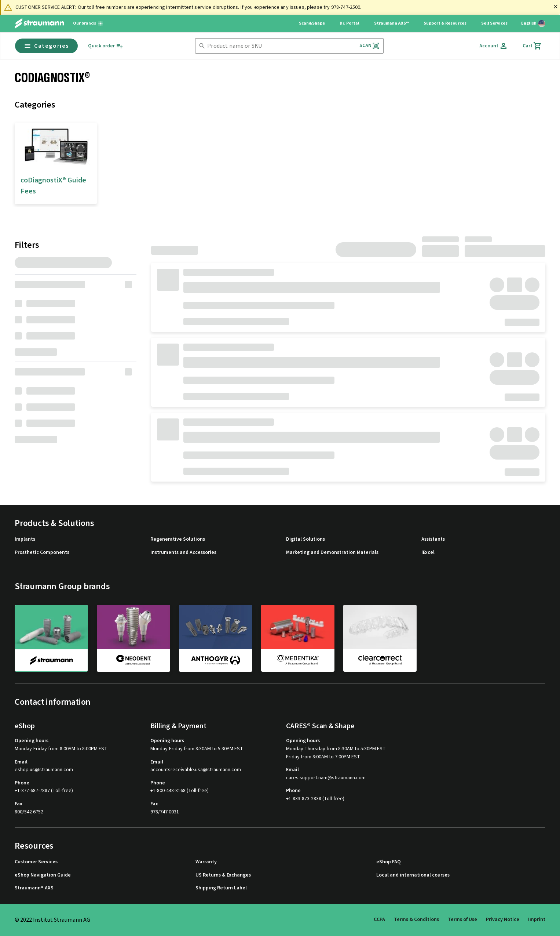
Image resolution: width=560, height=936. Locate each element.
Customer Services (36, 862)
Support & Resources (445, 23)
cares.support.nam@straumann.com (326, 778)
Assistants (433, 539)
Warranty (206, 862)
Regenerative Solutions (178, 539)
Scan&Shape (312, 23)
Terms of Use (462, 919)
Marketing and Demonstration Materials (332, 553)
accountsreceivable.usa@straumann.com (196, 770)
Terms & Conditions (416, 919)
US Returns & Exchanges (223, 875)
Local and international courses (413, 875)
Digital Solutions (305, 539)
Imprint (537, 919)
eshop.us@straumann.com (44, 770)
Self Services (494, 23)
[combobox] (279, 46)
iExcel (428, 553)
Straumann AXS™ (391, 23)
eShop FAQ (389, 862)
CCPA (379, 919)
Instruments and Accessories (183, 553)
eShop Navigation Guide (43, 875)
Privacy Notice (503, 919)
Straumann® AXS (34, 888)
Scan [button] (370, 46)
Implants (25, 539)
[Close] (556, 7)
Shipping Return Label (221, 888)
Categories (46, 46)
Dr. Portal (349, 23)
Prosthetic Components (42, 553)
